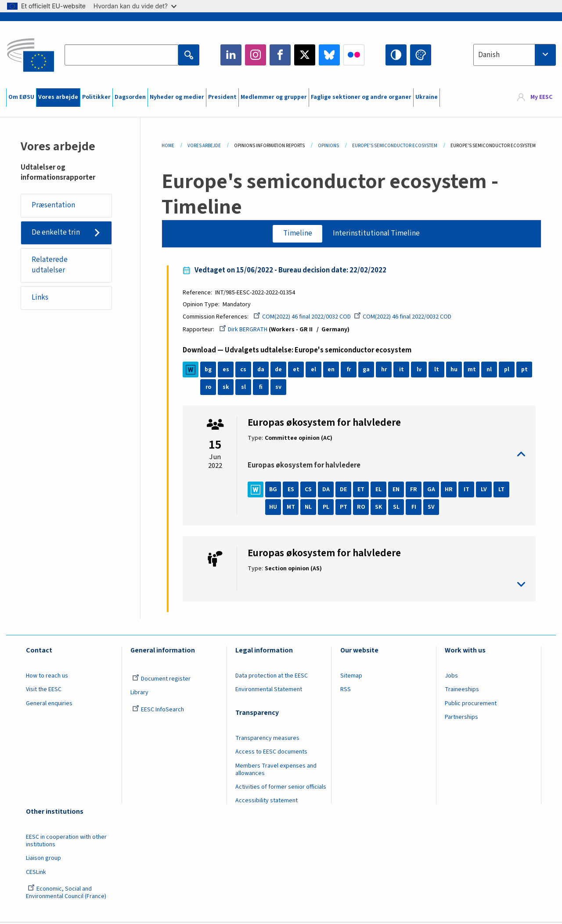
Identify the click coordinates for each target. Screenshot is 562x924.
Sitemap (351, 677)
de (280, 370)
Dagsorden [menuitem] (130, 97)
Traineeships (462, 690)
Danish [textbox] (489, 55)
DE (345, 490)
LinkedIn (231, 55)
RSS (346, 690)
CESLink (36, 873)
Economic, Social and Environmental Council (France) (67, 893)
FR (415, 490)
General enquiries (49, 704)
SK (380, 508)
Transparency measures (267, 739)
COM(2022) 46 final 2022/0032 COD (304, 318)
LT (503, 490)
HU (275, 508)
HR (450, 490)
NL (310, 508)
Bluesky (329, 55)
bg (210, 370)
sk (227, 388)
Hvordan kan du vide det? (135, 6)
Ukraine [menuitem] (427, 97)
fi (263, 388)
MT (292, 508)
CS (310, 490)
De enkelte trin (56, 233)
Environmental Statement (269, 690)
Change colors (421, 55)
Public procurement (471, 704)
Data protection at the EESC (272, 677)
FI (415, 508)
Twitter (305, 55)
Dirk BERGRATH (245, 330)
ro (210, 388)
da (262, 370)
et (297, 370)
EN (398, 490)
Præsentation (53, 206)
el (315, 370)
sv (280, 388)
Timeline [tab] (297, 233)
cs (245, 370)
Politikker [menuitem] (96, 97)
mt (473, 370)
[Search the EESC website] (121, 55)
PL (327, 508)
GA (433, 490)
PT (345, 508)
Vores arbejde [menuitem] (58, 97)
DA (327, 490)
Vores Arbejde (204, 146)
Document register (161, 680)
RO (362, 508)
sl (245, 388)
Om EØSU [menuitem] (21, 97)
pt (526, 370)
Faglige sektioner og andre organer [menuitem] (361, 97)
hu (456, 370)
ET (363, 490)
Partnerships (461, 718)
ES (292, 490)
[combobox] (515, 55)
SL (398, 508)
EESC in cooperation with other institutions (66, 842)
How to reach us (47, 677)
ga (368, 370)
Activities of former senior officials (281, 788)
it (403, 370)
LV (486, 490)
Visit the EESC (44, 690)
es (227, 370)
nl (491, 370)
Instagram (256, 55)
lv (420, 370)
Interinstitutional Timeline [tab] (376, 233)
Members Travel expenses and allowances (276, 770)
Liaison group (43, 859)
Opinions (328, 146)
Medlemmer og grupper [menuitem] (274, 97)
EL (380, 490)
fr (350, 370)
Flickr (354, 55)
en (333, 370)
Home (168, 146)
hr (385, 370)
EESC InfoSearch (158, 710)
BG (275, 490)
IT (468, 490)
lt (438, 370)
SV (433, 508)
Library (139, 693)
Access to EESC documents (271, 753)
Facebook (280, 55)
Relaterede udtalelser (50, 266)
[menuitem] (535, 98)
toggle (387, 455)
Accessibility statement (267, 801)
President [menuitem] (222, 97)
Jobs (451, 677)
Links (40, 298)
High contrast (396, 55)
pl (508, 370)
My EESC (541, 98)
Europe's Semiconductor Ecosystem (395, 146)
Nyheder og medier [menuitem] (177, 97)
